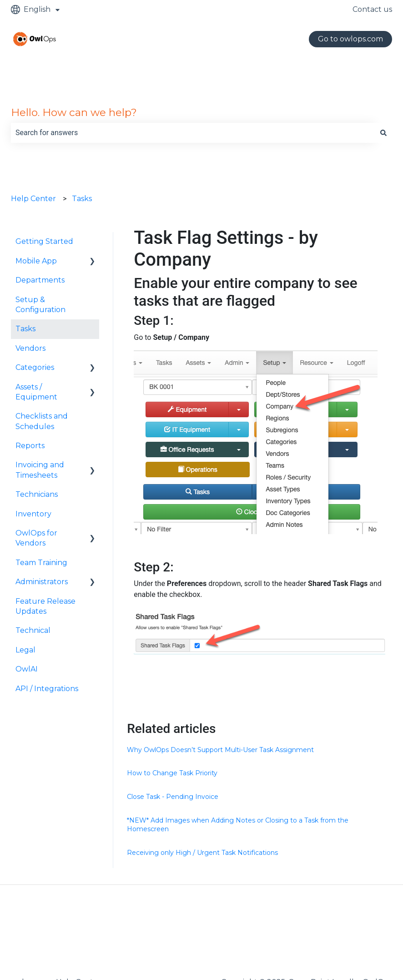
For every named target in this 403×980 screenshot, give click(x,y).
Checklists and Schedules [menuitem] (42, 421)
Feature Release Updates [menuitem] (45, 606)
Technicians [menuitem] (37, 494)
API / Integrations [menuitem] (47, 689)
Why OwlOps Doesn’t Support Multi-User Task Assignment (220, 750)
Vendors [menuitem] (30, 348)
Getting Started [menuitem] (44, 241)
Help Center (33, 199)
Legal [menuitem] (25, 650)
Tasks (82, 199)
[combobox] (193, 133)
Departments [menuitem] (40, 280)
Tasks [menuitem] (25, 329)
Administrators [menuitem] (42, 582)
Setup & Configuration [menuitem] (40, 305)
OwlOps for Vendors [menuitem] (36, 538)
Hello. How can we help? (74, 112)
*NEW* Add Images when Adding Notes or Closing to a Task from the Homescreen (238, 825)
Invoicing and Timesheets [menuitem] (40, 470)
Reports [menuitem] (30, 446)
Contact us (372, 9)
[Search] (383, 133)
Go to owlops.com (350, 39)
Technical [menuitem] (33, 630)
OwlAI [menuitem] (27, 669)
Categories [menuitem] (35, 367)
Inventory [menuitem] (33, 514)
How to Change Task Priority (172, 773)
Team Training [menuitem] (41, 563)
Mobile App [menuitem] (36, 261)
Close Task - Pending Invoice (173, 797)
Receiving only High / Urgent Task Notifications (202, 853)
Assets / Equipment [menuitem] (36, 392)
